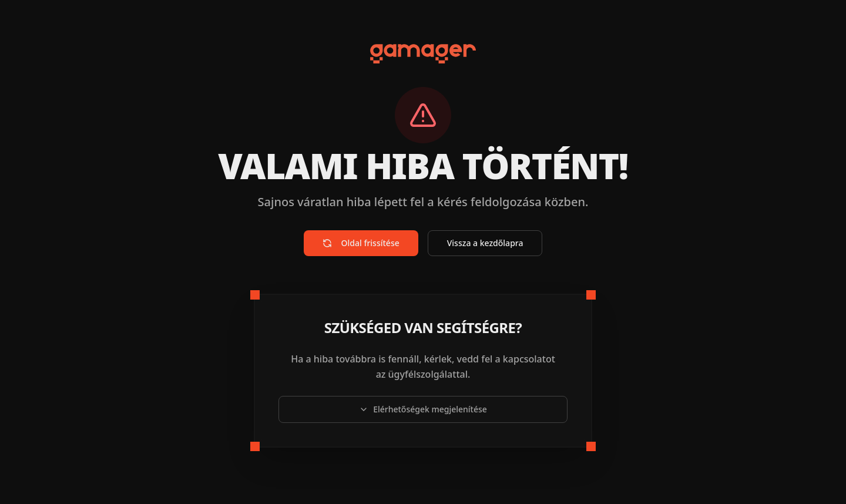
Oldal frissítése (361, 243)
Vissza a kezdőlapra (485, 243)
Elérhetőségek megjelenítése (423, 409)
